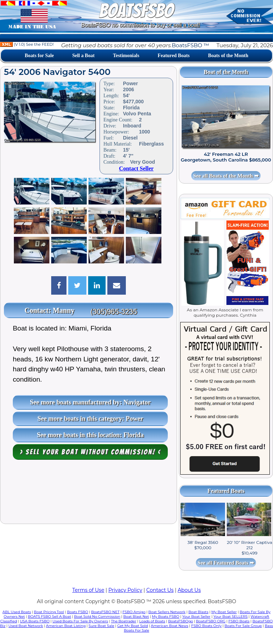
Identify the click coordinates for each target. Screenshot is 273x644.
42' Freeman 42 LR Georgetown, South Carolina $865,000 (226, 157)
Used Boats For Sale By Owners (80, 621)
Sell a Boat (83, 56)
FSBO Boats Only (206, 626)
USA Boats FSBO (35, 621)
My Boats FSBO (165, 616)
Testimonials (126, 56)
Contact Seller (136, 168)
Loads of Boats (152, 621)
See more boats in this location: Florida (90, 435)
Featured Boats (174, 56)
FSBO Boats (239, 621)
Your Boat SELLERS (230, 616)
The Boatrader (124, 621)
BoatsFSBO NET (105, 612)
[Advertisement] (89, 493)
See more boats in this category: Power (90, 419)
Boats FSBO (77, 612)
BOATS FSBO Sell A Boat (49, 616)
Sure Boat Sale (101, 626)
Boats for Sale (39, 56)
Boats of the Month (228, 56)
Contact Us (160, 590)
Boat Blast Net (136, 616)
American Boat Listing (66, 626)
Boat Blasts (198, 612)
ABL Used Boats (17, 612)
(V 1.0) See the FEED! (27, 44)
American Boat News (169, 626)
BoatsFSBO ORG (211, 621)
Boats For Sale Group (243, 626)
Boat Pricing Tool (49, 612)
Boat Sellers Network (167, 612)
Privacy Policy (125, 590)
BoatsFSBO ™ (190, 45)
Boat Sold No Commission (97, 616)
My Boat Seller (224, 612)
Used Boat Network (26, 626)
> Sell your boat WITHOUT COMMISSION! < (90, 452)
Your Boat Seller (196, 616)
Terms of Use (88, 590)
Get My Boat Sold (133, 626)
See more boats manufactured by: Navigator (90, 402)
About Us (189, 590)
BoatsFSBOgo (181, 621)
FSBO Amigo (134, 612)
